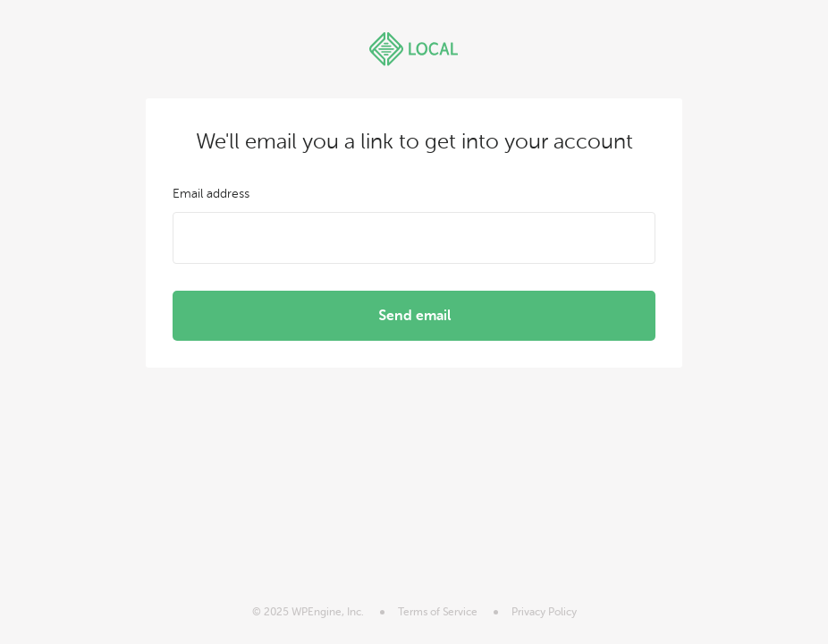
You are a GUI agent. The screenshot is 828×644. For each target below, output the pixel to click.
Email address (211, 194)
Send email (414, 315)
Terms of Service (438, 612)
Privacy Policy (544, 612)
